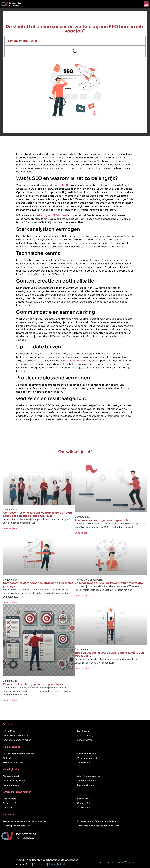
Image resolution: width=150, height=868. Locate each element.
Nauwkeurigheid (12, 776)
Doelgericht (83, 799)
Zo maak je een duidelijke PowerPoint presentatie (109, 583)
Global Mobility (85, 736)
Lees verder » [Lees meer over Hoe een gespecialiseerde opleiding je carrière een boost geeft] (82, 668)
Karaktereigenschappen (17, 792)
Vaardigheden (11, 769)
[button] (146, 4)
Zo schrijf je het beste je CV (17, 826)
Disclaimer (40, 864)
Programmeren (11, 785)
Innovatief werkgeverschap (17, 740)
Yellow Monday (11, 731)
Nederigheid (10, 799)
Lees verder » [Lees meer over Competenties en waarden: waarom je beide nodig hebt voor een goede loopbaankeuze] (10, 528)
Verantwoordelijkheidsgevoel (18, 754)
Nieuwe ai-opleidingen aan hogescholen (103, 520)
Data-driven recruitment (16, 736)
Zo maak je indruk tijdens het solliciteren (98, 826)
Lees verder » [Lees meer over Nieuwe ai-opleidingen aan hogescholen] (82, 533)
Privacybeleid (57, 864)
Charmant (8, 808)
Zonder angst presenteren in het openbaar (25, 821)
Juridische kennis (86, 781)
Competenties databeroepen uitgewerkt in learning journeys (38, 585)
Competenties (12, 747)
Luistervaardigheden (14, 781)
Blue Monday (84, 731)
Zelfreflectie (84, 762)
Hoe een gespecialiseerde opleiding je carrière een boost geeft (109, 654)
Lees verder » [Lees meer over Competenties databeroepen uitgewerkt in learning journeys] (10, 602)
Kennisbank (10, 814)
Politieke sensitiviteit (14, 762)
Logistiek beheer (86, 785)
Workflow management (89, 776)
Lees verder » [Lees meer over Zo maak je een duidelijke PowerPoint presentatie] (82, 596)
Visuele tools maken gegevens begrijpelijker (33, 684)
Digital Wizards (125, 862)
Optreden (8, 758)
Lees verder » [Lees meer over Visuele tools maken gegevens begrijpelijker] (10, 700)
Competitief (84, 803)
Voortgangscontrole (88, 758)
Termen (7, 724)
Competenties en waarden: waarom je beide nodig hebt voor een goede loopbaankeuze (37, 514)
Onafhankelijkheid (87, 754)
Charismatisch (85, 808)
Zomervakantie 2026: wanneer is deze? (97, 821)
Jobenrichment (85, 740)
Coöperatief (9, 803)
